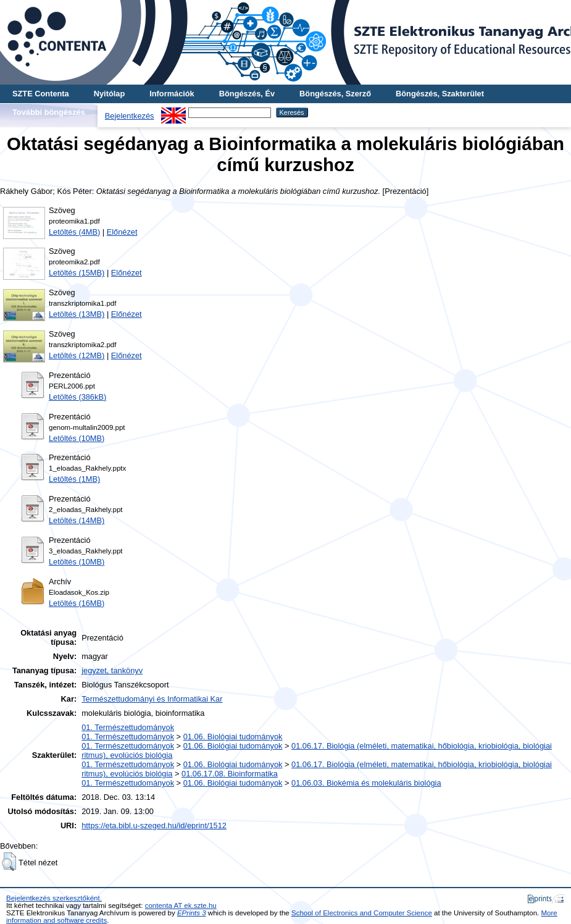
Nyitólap (109, 94)
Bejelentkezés (130, 116)
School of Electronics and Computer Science (362, 913)
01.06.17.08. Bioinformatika (230, 774)
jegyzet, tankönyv (112, 670)
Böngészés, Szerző (335, 94)
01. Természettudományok (128, 727)
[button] (9, 862)
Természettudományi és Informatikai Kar (152, 699)
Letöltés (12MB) (77, 355)
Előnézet (122, 232)
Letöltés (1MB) (74, 479)
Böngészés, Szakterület (440, 94)
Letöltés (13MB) (77, 314)
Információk (172, 94)
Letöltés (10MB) (77, 438)
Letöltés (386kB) (77, 397)
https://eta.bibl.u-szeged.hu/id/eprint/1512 (154, 825)
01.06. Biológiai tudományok (233, 737)
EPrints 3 (192, 913)
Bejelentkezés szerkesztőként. (54, 898)
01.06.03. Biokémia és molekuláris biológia (366, 783)
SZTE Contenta (41, 94)
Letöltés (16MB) (77, 603)
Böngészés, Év (247, 94)
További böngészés (49, 112)
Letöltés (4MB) (74, 232)
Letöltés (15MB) (77, 273)
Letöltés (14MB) (77, 520)
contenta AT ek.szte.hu (181, 905)
